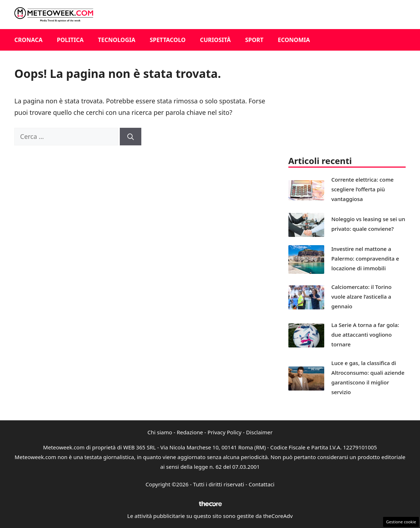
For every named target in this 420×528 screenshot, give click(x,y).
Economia (294, 40)
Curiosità (215, 40)
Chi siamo (160, 432)
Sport (254, 40)
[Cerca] (131, 137)
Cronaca (29, 40)
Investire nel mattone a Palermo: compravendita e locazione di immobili (365, 258)
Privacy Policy (225, 432)
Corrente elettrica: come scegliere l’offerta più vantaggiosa (363, 189)
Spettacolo (167, 40)
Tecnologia (117, 40)
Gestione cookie (401, 522)
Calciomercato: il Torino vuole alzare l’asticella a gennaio (362, 296)
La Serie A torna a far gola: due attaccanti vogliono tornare (365, 335)
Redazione (190, 432)
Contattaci (261, 484)
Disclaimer (259, 432)
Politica (70, 40)
